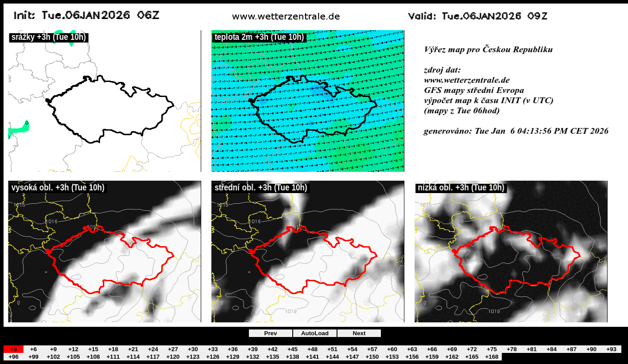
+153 (392, 357)
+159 (432, 357)
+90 (591, 349)
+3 (14, 349)
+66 (432, 349)
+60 (392, 349)
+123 (193, 357)
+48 (312, 349)
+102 (53, 357)
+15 (93, 349)
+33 (213, 349)
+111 (113, 357)
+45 (293, 349)
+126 (213, 357)
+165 (472, 357)
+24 (153, 349)
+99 (33, 357)
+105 (73, 357)
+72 (472, 349)
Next (359, 333)
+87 (572, 349)
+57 (372, 349)
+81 (532, 349)
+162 (452, 357)
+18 (113, 349)
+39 (253, 349)
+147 (352, 357)
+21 (133, 349)
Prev (271, 333)
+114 (133, 357)
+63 (412, 349)
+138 (292, 357)
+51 (332, 349)
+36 (233, 349)
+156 (412, 357)
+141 (312, 357)
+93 (611, 349)
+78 (512, 349)
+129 (233, 357)
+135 (272, 357)
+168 (492, 357)
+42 (273, 349)
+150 (372, 357)
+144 (332, 357)
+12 (73, 349)
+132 (252, 357)
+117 (153, 357)
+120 (173, 357)
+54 (352, 349)
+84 (552, 349)
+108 (93, 357)
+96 (14, 357)
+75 (492, 349)
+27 (173, 349)
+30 (193, 349)
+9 (53, 349)
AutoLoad (315, 333)
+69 (452, 349)
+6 (33, 349)
